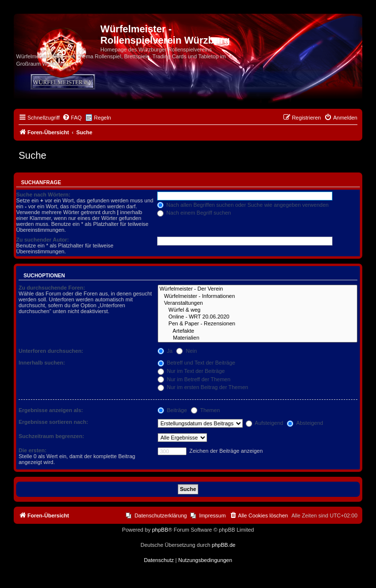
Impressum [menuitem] (212, 515)
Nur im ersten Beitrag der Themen (203, 387)
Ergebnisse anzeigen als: (51, 410)
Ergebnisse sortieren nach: (53, 422)
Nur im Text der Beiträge (191, 371)
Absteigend (305, 423)
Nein (187, 351)
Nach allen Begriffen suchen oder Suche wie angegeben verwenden (243, 205)
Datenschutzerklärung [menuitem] (161, 515)
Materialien (258, 338)
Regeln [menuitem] (103, 118)
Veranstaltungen (258, 303)
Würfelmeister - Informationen (258, 296)
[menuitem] (72, 118)
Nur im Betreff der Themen (194, 379)
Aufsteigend (265, 423)
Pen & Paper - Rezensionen (258, 324)
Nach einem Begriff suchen (194, 213)
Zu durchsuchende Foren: (52, 288)
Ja (165, 351)
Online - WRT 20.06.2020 (258, 317)
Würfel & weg (258, 310)
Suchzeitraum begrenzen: (51, 436)
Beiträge (172, 410)
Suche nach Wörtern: (43, 195)
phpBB (160, 530)
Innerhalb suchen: (42, 363)
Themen (205, 410)
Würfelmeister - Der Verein (258, 289)
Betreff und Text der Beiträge (197, 363)
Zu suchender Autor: (43, 240)
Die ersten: (33, 450)
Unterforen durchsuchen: (51, 351)
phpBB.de (224, 545)
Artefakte (258, 331)
